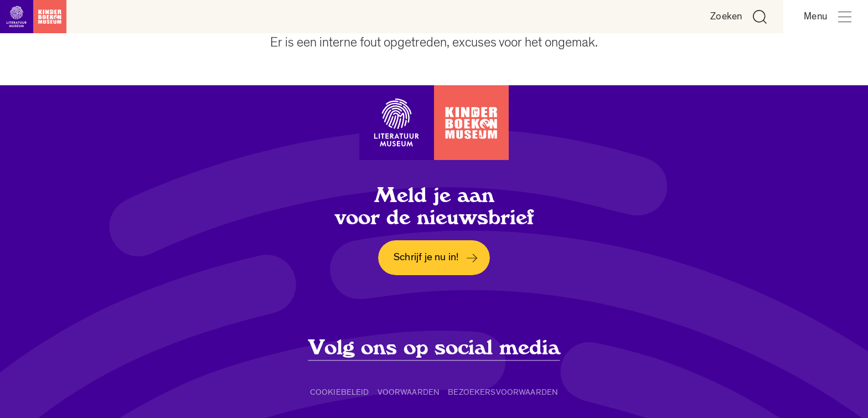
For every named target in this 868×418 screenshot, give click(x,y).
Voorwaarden (409, 392)
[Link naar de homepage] (33, 17)
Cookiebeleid (340, 392)
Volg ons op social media (434, 348)
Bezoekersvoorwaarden (503, 392)
